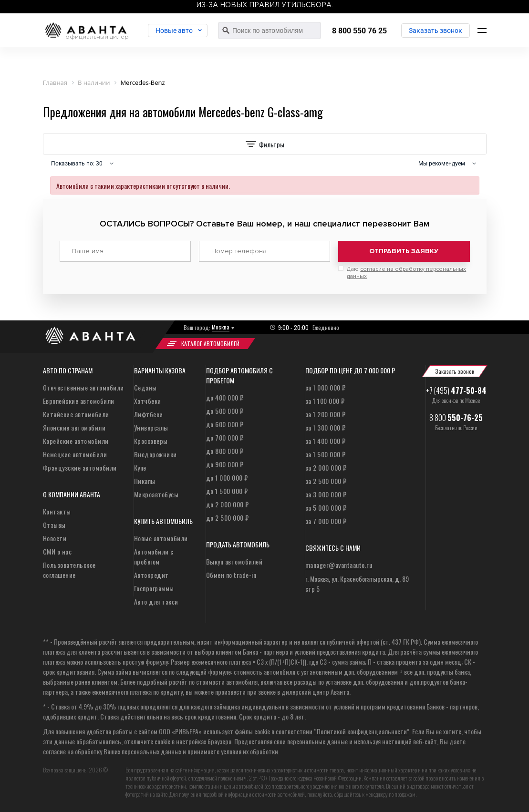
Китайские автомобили (76, 414)
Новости (55, 538)
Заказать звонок (436, 31)
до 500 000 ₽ (225, 411)
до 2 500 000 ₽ (228, 518)
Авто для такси (156, 601)
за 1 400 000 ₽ (326, 441)
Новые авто (174, 31)
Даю (406, 273)
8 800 (456, 418)
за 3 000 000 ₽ (326, 494)
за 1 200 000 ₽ (326, 414)
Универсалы (151, 427)
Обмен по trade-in (231, 575)
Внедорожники (156, 454)
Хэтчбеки (148, 401)
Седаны (145, 387)
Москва (221, 327)
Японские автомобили (74, 427)
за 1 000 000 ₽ (326, 387)
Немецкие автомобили (75, 454)
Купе (140, 468)
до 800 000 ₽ (225, 451)
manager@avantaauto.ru (339, 565)
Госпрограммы (154, 588)
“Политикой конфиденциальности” (362, 731)
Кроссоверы (151, 441)
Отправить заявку (404, 251)
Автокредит (151, 575)
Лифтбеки (149, 414)
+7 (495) (456, 391)
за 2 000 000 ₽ (326, 468)
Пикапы (145, 481)
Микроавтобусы (156, 494)
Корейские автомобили (76, 441)
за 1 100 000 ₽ (325, 401)
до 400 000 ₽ (225, 397)
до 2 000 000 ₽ (228, 504)
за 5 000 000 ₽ (326, 508)
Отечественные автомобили (83, 387)
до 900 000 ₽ (225, 464)
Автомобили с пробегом (154, 556)
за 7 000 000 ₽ (326, 521)
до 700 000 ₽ (225, 437)
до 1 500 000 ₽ (227, 491)
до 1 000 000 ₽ (227, 478)
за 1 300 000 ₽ (326, 427)
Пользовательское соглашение (69, 570)
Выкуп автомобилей (234, 561)
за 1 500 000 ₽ (326, 454)
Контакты (57, 511)
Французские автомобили (80, 468)
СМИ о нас (57, 551)
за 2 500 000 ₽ (326, 481)
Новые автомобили (161, 538)
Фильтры (265, 144)
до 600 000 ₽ (225, 424)
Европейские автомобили (79, 401)
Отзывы (54, 525)
